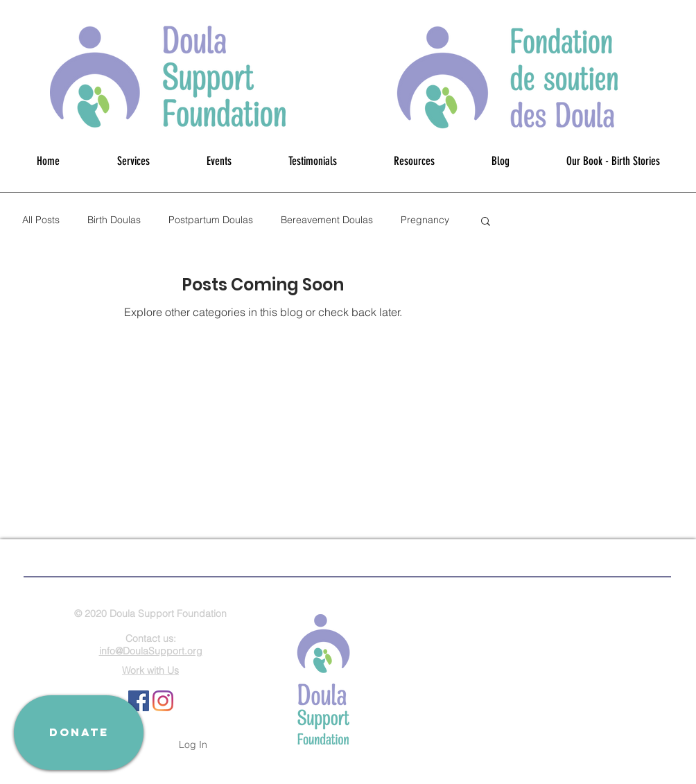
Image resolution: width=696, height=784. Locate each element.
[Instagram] (163, 701)
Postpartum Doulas (211, 220)
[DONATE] (79, 733)
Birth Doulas (114, 220)
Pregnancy (425, 220)
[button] (486, 222)
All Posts (41, 220)
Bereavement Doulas (327, 220)
